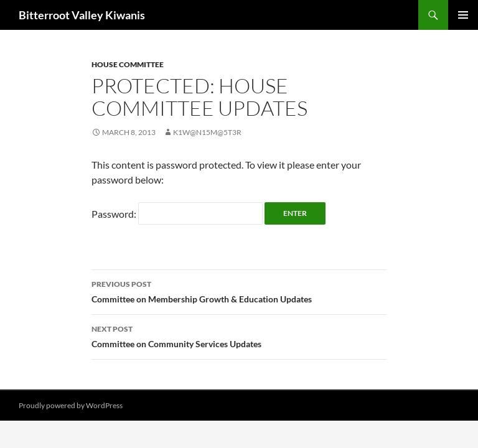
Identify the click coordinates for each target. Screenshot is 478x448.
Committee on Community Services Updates (239, 335)
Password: (177, 214)
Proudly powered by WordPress (71, 405)
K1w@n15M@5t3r (207, 132)
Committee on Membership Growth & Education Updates (239, 291)
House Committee (128, 64)
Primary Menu (463, 15)
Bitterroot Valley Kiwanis (82, 15)
